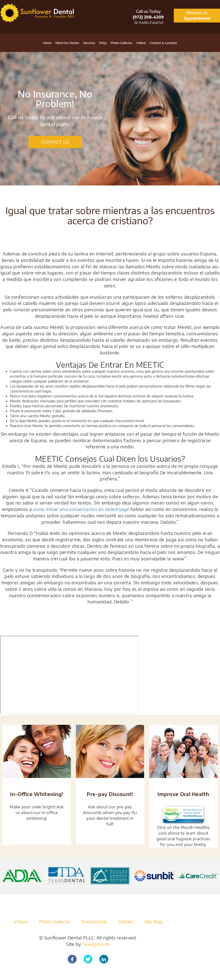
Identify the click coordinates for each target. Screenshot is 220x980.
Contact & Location (163, 43)
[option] (110, 119)
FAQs (103, 43)
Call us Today (148, 14)
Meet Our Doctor (67, 43)
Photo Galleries (121, 43)
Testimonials (94, 922)
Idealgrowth (96, 944)
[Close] (218, 640)
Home (47, 43)
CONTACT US (55, 142)
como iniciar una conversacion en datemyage (81, 509)
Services (89, 43)
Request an (197, 16)
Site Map (154, 922)
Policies (126, 922)
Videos (141, 43)
